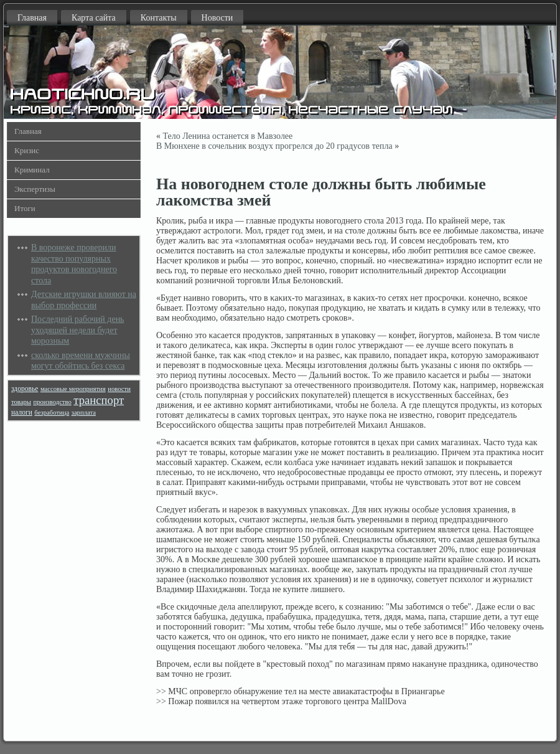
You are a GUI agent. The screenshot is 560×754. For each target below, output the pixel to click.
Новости (217, 18)
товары (21, 402)
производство (52, 402)
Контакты (159, 18)
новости (119, 389)
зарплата (84, 412)
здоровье (25, 389)
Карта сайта (94, 18)
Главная (32, 18)
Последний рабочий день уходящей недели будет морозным (78, 330)
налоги (22, 412)
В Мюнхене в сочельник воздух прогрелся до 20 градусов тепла (274, 146)
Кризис (27, 150)
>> (161, 691)
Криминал (32, 170)
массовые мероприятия (73, 389)
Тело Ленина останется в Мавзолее (228, 136)
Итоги (25, 208)
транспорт (99, 400)
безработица (52, 412)
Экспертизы (35, 189)
